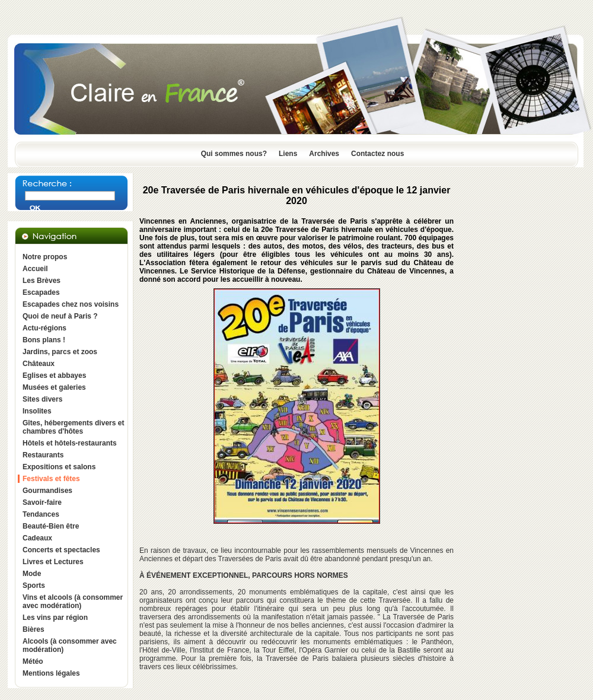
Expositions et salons (59, 467)
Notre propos (45, 257)
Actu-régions (44, 328)
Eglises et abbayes (54, 376)
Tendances (41, 514)
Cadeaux (37, 538)
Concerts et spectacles (61, 550)
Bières (34, 629)
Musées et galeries (54, 387)
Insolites (37, 411)
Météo (33, 661)
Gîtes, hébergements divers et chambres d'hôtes (73, 427)
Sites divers (42, 399)
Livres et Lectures (53, 562)
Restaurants (43, 455)
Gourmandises (47, 491)
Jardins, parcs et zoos (60, 352)
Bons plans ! (44, 340)
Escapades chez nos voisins (71, 304)
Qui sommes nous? (234, 154)
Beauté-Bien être (51, 526)
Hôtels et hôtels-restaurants (70, 443)
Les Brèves (42, 281)
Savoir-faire (42, 502)
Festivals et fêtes (51, 479)
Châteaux (39, 364)
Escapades (41, 292)
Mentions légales (51, 673)
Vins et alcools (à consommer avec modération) (73, 602)
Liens (288, 154)
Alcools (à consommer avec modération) (70, 645)
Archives (324, 154)
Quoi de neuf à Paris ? (60, 316)
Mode (32, 574)
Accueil (35, 269)
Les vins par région (55, 618)
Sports (34, 586)
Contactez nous (377, 154)
